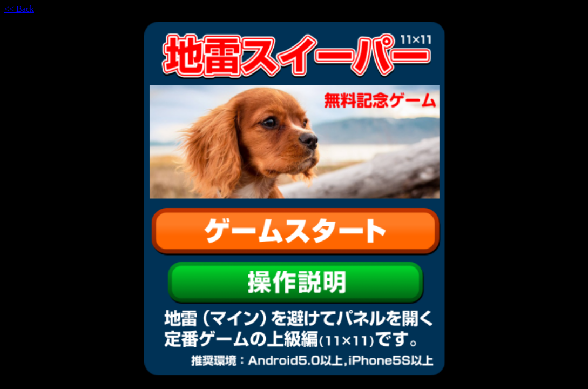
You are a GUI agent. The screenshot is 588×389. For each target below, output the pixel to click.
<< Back (19, 9)
